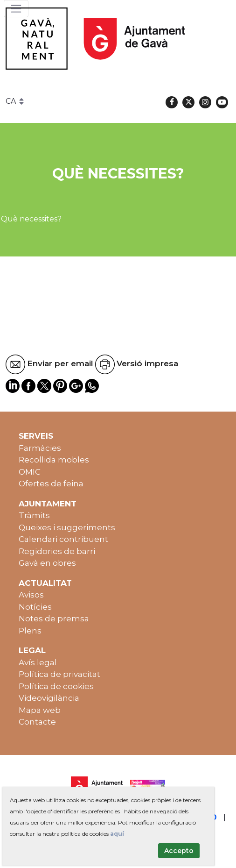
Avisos (31, 595)
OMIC (30, 472)
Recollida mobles (54, 460)
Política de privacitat (59, 674)
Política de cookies (56, 686)
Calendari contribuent (63, 539)
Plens (30, 631)
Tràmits (34, 515)
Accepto (179, 851)
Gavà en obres (47, 563)
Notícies (35, 607)
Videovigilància (49, 698)
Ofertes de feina (51, 484)
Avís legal (38, 662)
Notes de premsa (54, 619)
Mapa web (40, 710)
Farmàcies (40, 448)
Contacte (37, 722)
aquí (117, 834)
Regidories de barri (57, 551)
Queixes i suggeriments (67, 527)
